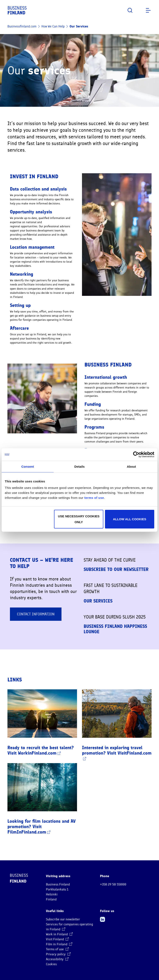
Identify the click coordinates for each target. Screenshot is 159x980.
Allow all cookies (129, 519)
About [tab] (131, 466)
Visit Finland (57, 939)
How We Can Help (53, 26)
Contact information (36, 614)
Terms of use (57, 949)
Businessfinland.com (22, 26)
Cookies (51, 964)
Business (17, 10)
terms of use (94, 498)
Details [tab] (79, 466)
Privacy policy (58, 954)
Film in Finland (59, 944)
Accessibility (57, 959)
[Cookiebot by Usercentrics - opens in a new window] (136, 454)
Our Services (79, 26)
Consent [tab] (28, 466)
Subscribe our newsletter (63, 919)
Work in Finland (59, 934)
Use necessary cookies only (79, 519)
